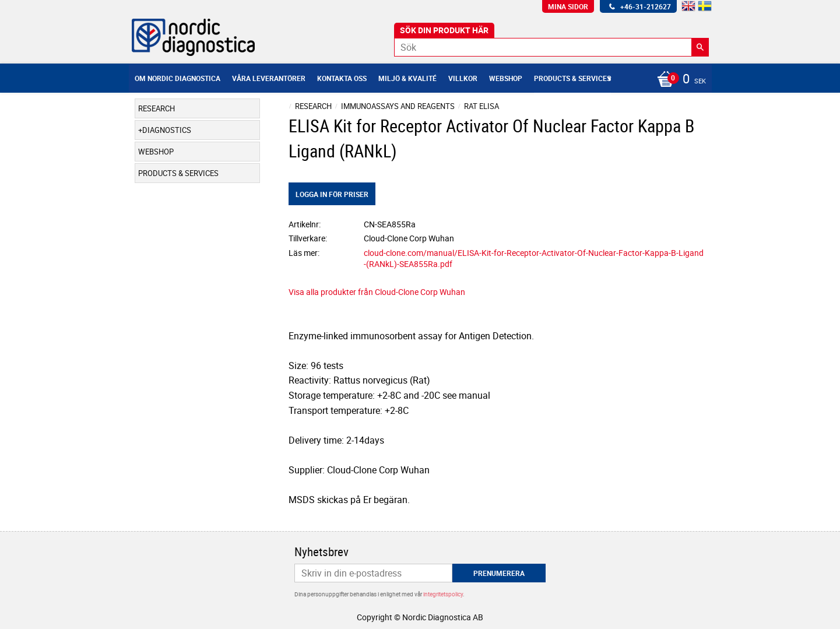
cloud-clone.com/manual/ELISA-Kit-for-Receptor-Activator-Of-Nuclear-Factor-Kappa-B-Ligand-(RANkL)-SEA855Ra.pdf (534, 258)
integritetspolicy (443, 594)
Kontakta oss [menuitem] (342, 78)
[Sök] (700, 47)
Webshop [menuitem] (506, 78)
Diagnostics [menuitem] (167, 130)
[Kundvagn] (679, 80)
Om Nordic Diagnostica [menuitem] (178, 78)
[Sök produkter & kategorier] (551, 47)
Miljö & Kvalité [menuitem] (407, 78)
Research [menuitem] (157, 108)
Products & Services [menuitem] (572, 78)
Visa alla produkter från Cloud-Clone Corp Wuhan (377, 292)
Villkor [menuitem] (463, 78)
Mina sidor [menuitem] (568, 6)
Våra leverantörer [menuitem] (269, 78)
